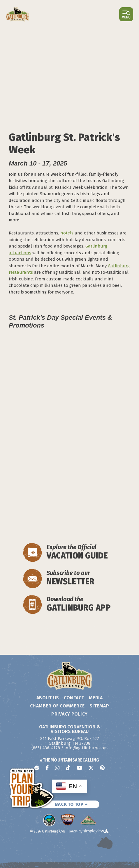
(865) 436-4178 (46, 748)
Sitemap (99, 706)
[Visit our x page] (91, 768)
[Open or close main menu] (126, 14)
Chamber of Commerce (57, 706)
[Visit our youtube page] (79, 768)
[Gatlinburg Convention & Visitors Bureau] (18, 14)
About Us (48, 698)
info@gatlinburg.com (86, 748)
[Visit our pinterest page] (102, 768)
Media (96, 698)
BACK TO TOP (71, 804)
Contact (74, 698)
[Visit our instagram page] (57, 768)
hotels (67, 233)
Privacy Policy (69, 714)
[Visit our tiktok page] (68, 768)
